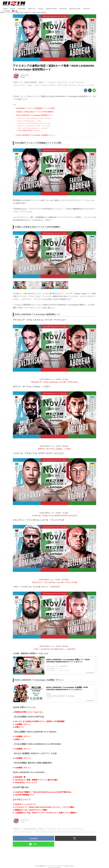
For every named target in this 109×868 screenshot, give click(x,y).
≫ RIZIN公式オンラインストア (25, 783)
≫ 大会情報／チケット (22, 724)
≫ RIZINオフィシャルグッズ (24, 804)
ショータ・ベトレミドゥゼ (67, 582)
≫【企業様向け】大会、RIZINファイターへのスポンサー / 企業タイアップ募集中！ (45, 813)
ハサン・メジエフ (41, 649)
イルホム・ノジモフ (63, 449)
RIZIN (23, 77)
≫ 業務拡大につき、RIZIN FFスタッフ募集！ (31, 810)
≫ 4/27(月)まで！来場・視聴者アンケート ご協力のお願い (36, 780)
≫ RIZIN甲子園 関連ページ (23, 795)
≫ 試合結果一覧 (19, 777)
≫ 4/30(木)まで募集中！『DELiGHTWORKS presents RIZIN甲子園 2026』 (43, 792)
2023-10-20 (25, 75)
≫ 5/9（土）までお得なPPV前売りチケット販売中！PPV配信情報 (39, 721)
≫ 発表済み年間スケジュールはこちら (28, 712)
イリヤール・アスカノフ (41, 516)
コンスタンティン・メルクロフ (63, 649)
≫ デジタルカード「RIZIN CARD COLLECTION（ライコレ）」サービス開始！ (44, 807)
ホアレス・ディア (45, 449)
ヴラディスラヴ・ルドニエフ (66, 516)
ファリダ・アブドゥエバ (68, 382)
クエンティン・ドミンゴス (42, 582)
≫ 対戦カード (18, 727)
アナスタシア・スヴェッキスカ (43, 382)
